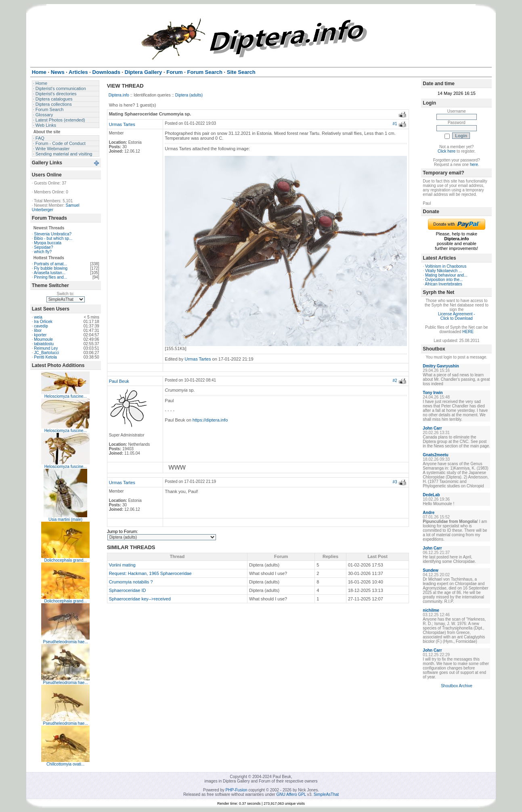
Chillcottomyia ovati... (65, 764)
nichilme (431, 610)
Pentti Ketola (45, 357)
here (474, 165)
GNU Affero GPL (291, 794)
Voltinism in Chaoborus (446, 266)
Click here (447, 151)
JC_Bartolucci (46, 353)
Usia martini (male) (65, 519)
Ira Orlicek (43, 322)
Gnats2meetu (435, 455)
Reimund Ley (46, 348)
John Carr (432, 428)
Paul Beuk (119, 381)
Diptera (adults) (189, 95)
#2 (395, 381)
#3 (395, 482)
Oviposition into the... (444, 280)
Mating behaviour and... (446, 275)
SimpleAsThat (326, 794)
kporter (40, 335)
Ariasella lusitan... (50, 273)
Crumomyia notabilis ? (131, 582)
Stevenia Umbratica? (53, 234)
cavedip (41, 326)
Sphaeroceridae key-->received (140, 599)
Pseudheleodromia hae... (66, 642)
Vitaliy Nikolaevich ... (444, 271)
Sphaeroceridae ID (128, 590)
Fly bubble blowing (51, 268)
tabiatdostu (44, 344)
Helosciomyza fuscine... (66, 396)
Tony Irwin (433, 393)
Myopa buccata (48, 243)
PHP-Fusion (237, 790)
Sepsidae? (43, 247)
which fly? (43, 252)
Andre (429, 513)
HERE (468, 332)
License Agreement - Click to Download (457, 316)
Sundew (430, 570)
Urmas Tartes (122, 124)
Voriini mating (122, 565)
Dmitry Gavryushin (441, 366)
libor (38, 330)
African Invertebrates (443, 284)
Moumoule (43, 339)
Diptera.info (119, 95)
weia (38, 317)
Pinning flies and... (50, 277)
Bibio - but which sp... (53, 238)
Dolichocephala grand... (66, 560)
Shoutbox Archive (457, 686)
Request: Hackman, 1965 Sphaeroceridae (150, 573)
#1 (395, 124)
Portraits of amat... (50, 264)
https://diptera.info (210, 420)
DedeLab (431, 495)
